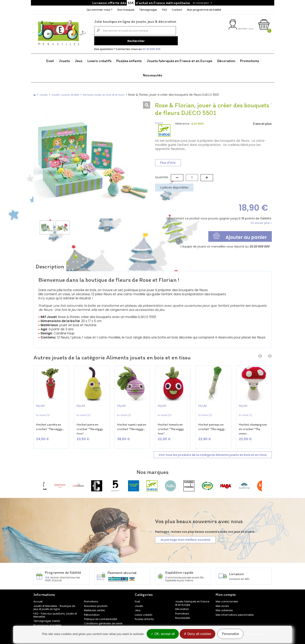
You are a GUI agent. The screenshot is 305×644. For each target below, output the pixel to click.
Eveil (50, 59)
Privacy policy (255, 634)
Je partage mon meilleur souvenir (185, 533)
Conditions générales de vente (103, 617)
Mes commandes (227, 595)
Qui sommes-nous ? (100, 10)
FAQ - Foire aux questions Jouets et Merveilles (55, 609)
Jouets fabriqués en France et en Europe (179, 59)
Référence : (183, 122)
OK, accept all (163, 634)
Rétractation (92, 608)
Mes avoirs (222, 599)
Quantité (162, 176)
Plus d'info (168, 161)
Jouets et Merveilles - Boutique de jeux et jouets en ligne (54, 601)
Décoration (226, 59)
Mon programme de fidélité (204, 10)
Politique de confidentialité (100, 613)
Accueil (38, 595)
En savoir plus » (261, 221)
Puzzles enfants (129, 59)
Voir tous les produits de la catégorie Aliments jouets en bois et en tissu (213, 448)
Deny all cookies (197, 634)
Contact (177, 10)
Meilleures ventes (94, 604)
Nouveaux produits (96, 599)
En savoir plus (201, 3)
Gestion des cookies (97, 626)
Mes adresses (224, 604)
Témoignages (148, 10)
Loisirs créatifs (99, 59)
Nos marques (126, 10)
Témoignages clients (47, 615)
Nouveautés (153, 74)
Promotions (249, 59)
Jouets (64, 59)
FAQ (164, 10)
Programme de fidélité (47, 619)
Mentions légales (95, 621)
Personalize (230, 634)
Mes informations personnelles (235, 608)
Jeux (79, 59)
